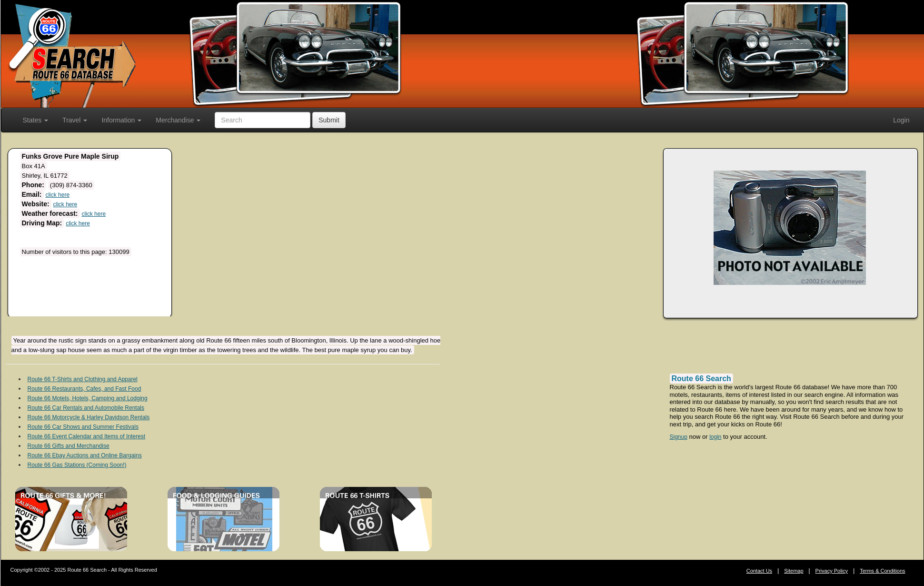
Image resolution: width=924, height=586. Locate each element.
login (715, 437)
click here (57, 195)
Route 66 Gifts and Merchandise (69, 446)
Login (901, 120)
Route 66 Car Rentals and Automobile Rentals (86, 408)
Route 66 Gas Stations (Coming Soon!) (77, 465)
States (36, 120)
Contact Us (759, 571)
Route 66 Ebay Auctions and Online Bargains (85, 455)
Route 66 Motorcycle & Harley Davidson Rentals (89, 417)
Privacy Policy (832, 571)
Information (121, 120)
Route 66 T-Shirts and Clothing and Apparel (83, 379)
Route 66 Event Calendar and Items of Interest (86, 436)
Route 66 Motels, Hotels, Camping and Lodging (88, 398)
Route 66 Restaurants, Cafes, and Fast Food (84, 389)
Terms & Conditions (882, 571)
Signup (679, 437)
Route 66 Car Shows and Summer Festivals (83, 427)
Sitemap (794, 571)
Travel (75, 120)
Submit (329, 120)
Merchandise (178, 120)
